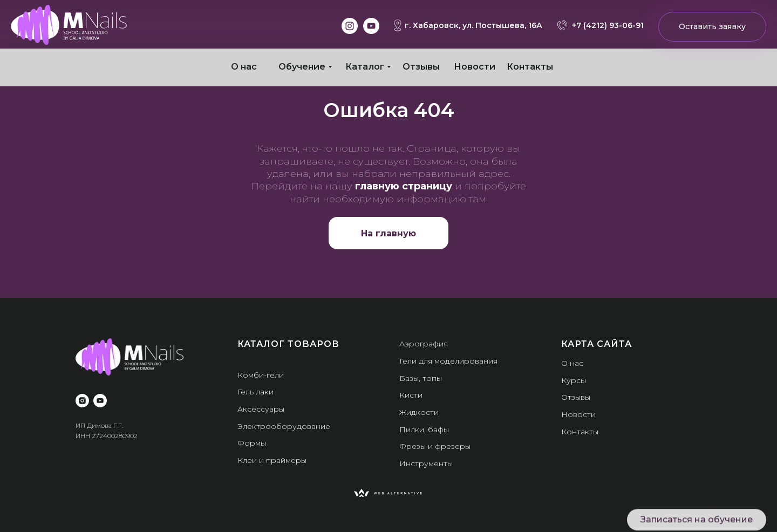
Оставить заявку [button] (712, 26)
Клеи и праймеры (272, 460)
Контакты (530, 67)
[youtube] (100, 401)
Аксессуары (261, 409)
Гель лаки (255, 392)
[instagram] (82, 401)
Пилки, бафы (424, 429)
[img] (69, 25)
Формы (252, 443)
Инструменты (426, 463)
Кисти (411, 395)
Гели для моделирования (448, 361)
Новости (475, 67)
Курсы (574, 380)
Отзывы (421, 67)
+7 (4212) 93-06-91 (608, 25)
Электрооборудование (284, 426)
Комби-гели (261, 375)
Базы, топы (421, 378)
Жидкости (419, 412)
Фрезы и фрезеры (435, 446)
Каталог (365, 67)
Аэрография (424, 344)
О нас (244, 67)
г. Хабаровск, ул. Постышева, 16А (473, 25)
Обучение (302, 67)
